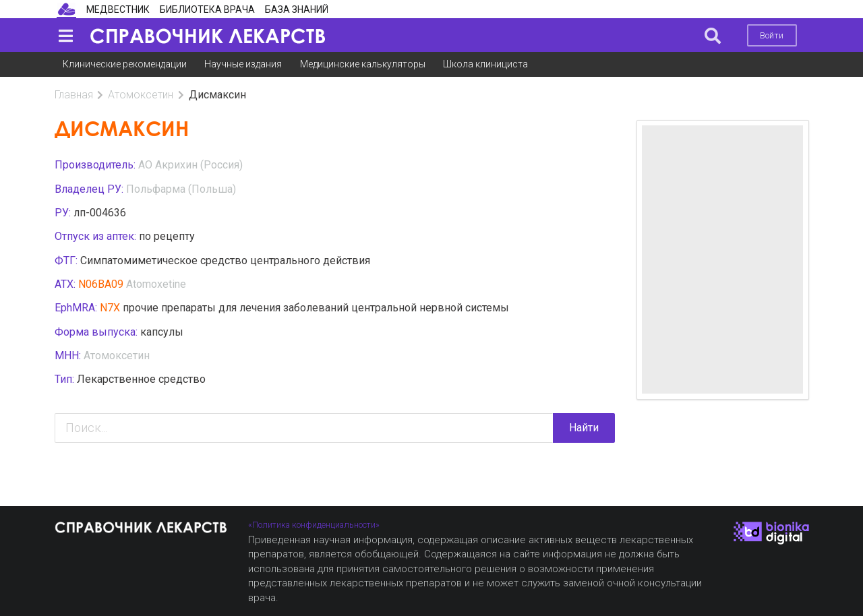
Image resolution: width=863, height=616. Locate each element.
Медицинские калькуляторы (363, 64)
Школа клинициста (485, 64)
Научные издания (243, 64)
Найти (584, 428)
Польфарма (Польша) (181, 189)
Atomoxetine (156, 284)
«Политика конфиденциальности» (314, 525)
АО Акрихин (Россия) (190, 165)
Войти (772, 35)
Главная (74, 95)
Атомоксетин (141, 95)
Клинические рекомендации (125, 64)
